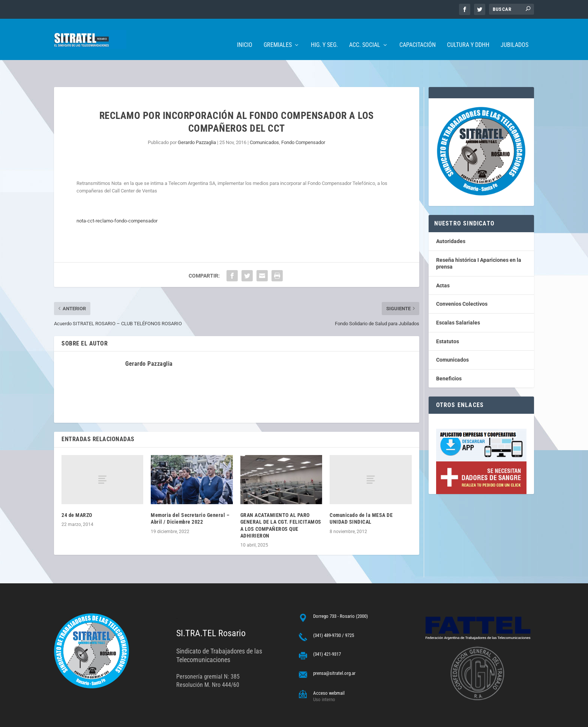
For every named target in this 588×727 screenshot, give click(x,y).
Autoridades (451, 218)
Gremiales (278, 34)
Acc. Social (365, 34)
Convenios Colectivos (462, 281)
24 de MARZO (77, 492)
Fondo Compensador (303, 119)
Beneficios (449, 355)
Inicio (245, 34)
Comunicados (264, 119)
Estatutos (448, 318)
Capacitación (418, 34)
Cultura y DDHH (468, 34)
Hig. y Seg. (324, 34)
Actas (443, 262)
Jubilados (514, 34)
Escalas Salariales (458, 299)
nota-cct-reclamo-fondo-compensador (117, 198)
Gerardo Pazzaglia (197, 119)
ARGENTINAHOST (92, 718)
